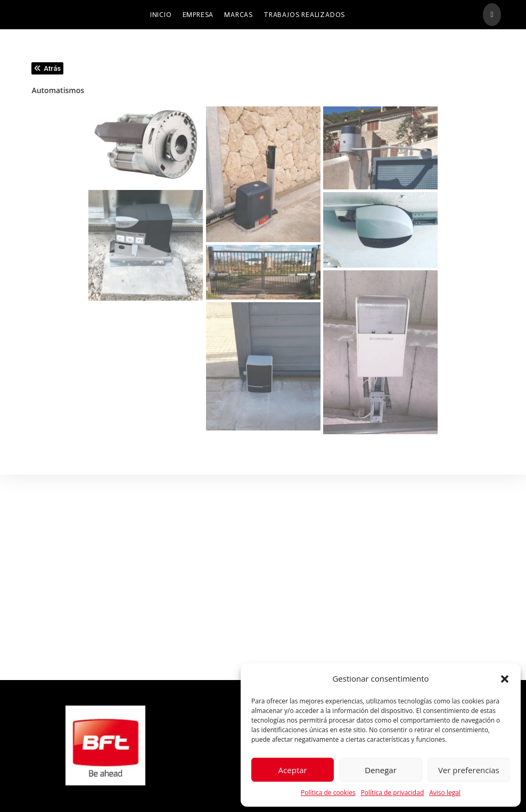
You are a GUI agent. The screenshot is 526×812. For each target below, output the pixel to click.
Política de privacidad (393, 793)
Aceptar (293, 770)
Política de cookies (328, 793)
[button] (505, 679)
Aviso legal (445, 793)
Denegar (381, 770)
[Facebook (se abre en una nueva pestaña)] (492, 15)
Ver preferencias (469, 770)
